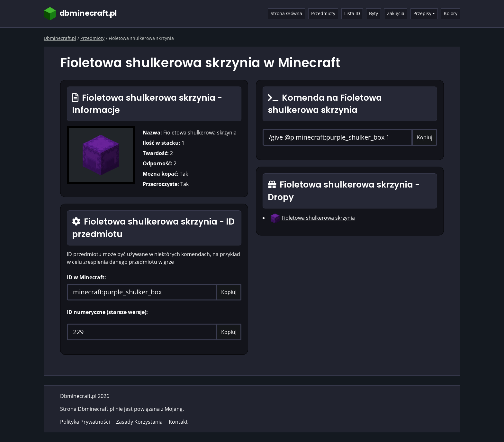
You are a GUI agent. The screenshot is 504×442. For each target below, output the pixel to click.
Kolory (451, 13)
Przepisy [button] (422, 13)
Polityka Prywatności (85, 422)
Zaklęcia (396, 13)
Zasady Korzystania (139, 422)
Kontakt (178, 422)
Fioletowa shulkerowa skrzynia (318, 218)
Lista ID (352, 13)
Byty (373, 13)
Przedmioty (323, 13)
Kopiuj (229, 292)
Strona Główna (286, 13)
